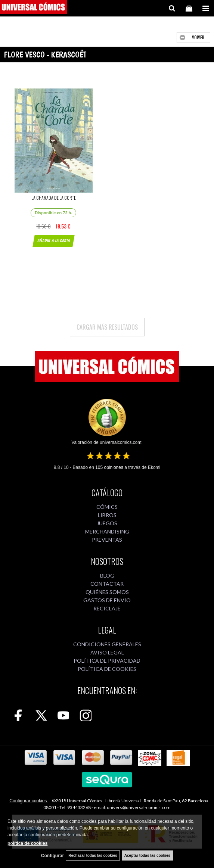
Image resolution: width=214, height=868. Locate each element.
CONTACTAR (107, 584)
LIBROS (107, 515)
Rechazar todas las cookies (93, 855)
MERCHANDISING (107, 531)
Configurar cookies (29, 801)
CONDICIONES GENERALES (107, 644)
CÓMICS (107, 507)
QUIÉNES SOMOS (107, 592)
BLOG (107, 575)
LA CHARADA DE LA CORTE (54, 198)
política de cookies (27, 843)
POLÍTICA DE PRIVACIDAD (107, 661)
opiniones (109, 467)
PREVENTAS (107, 540)
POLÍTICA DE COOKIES (107, 669)
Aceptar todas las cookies (147, 855)
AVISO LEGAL (107, 652)
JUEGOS (107, 523)
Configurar (52, 856)
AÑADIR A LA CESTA (54, 241)
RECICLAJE (107, 608)
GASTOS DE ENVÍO (107, 600)
